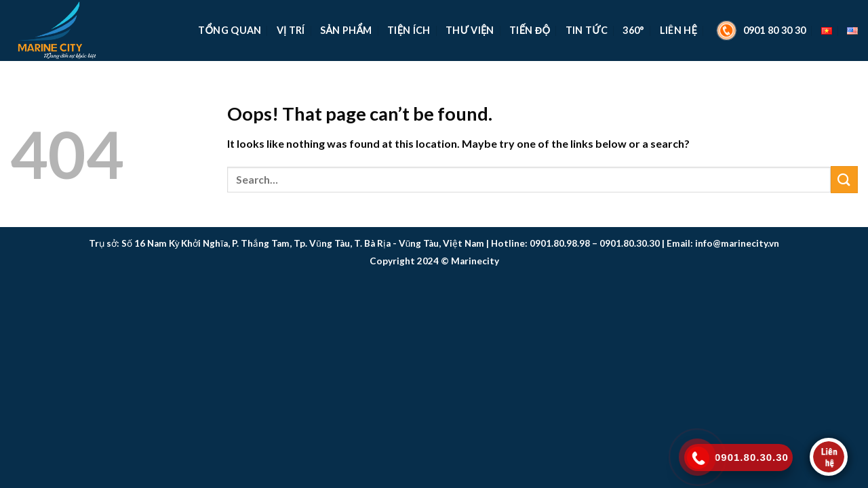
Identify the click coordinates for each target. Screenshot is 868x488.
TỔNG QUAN (230, 30)
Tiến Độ (530, 30)
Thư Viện (470, 30)
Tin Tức (587, 30)
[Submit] (844, 179)
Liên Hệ (678, 30)
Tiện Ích (409, 30)
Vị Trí (291, 30)
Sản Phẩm (346, 30)
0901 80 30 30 (759, 30)
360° (633, 30)
